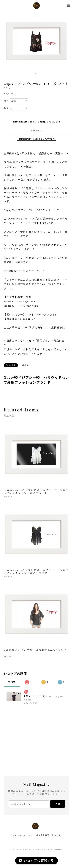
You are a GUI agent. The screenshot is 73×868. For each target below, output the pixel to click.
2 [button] (38, 74)
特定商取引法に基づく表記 (50, 835)
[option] (37, 41)
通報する (26, 365)
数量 (6, 108)
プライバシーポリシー (21, 835)
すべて (12, 682)
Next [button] (67, 41)
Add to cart (36, 130)
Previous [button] (6, 41)
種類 (6, 101)
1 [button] (36, 74)
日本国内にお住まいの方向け (37, 139)
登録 (58, 804)
